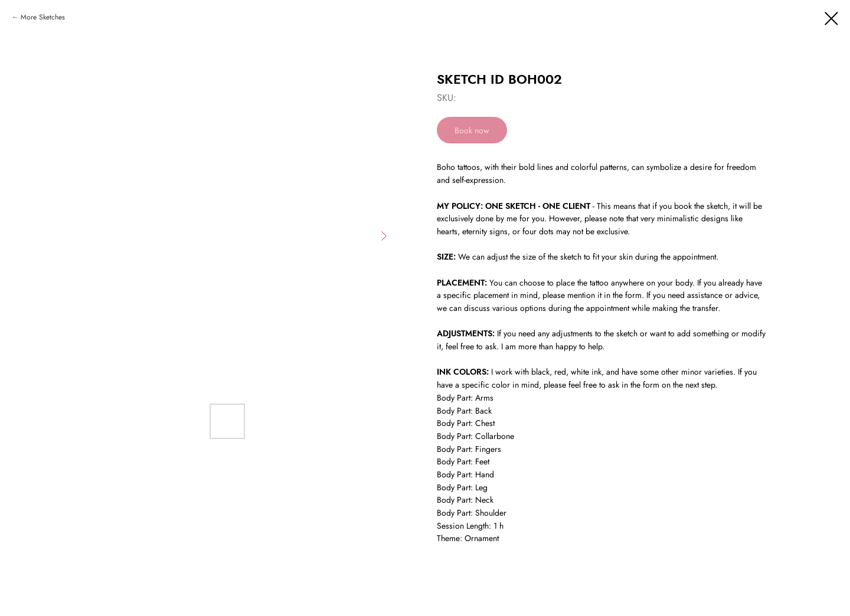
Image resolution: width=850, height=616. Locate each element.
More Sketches (43, 17)
